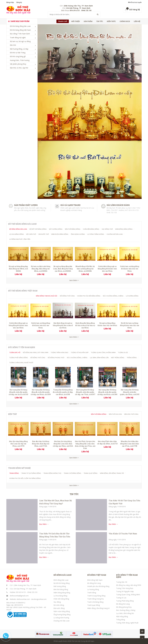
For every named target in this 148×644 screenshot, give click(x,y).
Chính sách (125, 21)
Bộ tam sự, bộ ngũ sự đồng (20, 41)
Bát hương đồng (60, 586)
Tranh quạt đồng (94, 605)
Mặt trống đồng (122, 616)
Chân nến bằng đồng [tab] (91, 229)
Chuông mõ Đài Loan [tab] (115, 234)
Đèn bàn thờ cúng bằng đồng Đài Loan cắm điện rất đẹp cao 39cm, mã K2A (63, 444)
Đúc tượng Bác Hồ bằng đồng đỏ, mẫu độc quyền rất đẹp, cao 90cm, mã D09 (41, 392)
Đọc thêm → (44, 524)
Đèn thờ (13, 45)
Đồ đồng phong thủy (124, 607)
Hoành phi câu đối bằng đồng (98, 586)
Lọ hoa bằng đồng (60, 596)
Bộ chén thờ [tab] (31, 234)
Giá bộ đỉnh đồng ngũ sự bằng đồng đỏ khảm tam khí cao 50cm (107, 269)
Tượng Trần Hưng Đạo (125, 588)
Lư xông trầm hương (61, 618)
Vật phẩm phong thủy (18, 64)
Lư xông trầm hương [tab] (96, 234)
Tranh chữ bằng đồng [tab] (72, 473)
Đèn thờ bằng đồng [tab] (73, 229)
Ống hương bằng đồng (62, 614)
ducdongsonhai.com (39, 599)
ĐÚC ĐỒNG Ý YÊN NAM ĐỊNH (127, 576)
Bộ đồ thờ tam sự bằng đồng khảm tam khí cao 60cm (130, 325)
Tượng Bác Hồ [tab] (15, 352)
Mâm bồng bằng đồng (62, 593)
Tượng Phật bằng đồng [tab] (19, 358)
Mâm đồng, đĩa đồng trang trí (98, 608)
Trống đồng (121, 620)
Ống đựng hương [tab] (78, 234)
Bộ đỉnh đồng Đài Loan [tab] (18, 229)
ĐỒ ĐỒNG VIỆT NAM (97, 575)
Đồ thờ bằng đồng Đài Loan (20, 26)
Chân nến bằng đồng (61, 599)
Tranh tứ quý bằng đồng (96, 596)
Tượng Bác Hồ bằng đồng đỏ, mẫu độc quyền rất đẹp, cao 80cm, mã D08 (63, 392)
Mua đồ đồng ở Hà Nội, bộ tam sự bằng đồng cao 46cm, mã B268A (85, 269)
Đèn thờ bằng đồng (61, 589)
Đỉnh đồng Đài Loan (61, 580)
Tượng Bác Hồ (122, 582)
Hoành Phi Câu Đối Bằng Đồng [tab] (89, 296)
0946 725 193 (112, 213)
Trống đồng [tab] (132, 358)
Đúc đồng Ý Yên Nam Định (20, 34)
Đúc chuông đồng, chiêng (126, 610)
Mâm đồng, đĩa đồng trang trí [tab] (112, 473)
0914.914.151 (21, 592)
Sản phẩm (88, 21)
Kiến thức (111, 21)
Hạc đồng (57, 602)
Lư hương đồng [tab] (132, 296)
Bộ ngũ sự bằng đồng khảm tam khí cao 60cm (107, 324)
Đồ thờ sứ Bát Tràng (18, 53)
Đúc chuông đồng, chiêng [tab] (113, 296)
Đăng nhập (10, 2)
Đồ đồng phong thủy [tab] (56, 358)
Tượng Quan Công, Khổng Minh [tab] (103, 352)
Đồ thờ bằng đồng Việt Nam (20, 30)
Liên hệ (137, 21)
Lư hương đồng (93, 589)
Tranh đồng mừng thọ (96, 599)
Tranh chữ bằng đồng (95, 602)
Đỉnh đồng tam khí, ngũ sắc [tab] (47, 296)
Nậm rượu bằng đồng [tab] (60, 234)
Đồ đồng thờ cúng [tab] (67, 296)
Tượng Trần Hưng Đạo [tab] (60, 352)
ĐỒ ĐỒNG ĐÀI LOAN (62, 575)
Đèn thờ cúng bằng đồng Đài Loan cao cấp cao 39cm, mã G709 (18, 444)
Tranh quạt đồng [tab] (91, 473)
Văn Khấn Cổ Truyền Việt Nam (123, 534)
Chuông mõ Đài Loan (62, 621)
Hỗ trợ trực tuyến (135, 2)
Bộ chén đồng (59, 605)
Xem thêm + (74, 337)
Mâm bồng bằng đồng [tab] (124, 229)
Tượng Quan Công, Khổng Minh (128, 595)
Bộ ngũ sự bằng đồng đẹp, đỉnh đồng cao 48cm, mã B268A (18, 269)
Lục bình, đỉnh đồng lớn (125, 613)
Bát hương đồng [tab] (56, 229)
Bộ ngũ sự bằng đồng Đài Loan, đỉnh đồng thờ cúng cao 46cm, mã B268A (63, 269)
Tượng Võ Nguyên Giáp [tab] (80, 352)
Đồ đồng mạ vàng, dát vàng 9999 (129, 585)
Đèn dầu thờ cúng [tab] (131, 414)
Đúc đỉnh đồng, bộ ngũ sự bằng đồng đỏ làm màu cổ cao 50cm (63, 325)
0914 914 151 (134, 210)
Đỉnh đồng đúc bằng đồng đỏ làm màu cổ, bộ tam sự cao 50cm (85, 325)
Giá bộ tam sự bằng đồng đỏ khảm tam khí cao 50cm (130, 269)
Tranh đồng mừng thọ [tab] (52, 473)
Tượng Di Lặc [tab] (123, 352)
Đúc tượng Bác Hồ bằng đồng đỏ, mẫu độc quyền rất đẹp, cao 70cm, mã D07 (85, 392)
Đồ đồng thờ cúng (94, 583)
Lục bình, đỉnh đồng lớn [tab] (99, 358)
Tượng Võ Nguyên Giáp (125, 591)
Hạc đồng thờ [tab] (107, 229)
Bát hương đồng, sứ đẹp (19, 49)
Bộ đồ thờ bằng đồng (62, 583)
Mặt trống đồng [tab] (118, 358)
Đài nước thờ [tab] (44, 234)
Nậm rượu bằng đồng (62, 611)
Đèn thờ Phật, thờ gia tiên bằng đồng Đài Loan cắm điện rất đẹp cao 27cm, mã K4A (85, 445)
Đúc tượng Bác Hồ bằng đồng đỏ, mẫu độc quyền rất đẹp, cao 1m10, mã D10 (18, 392)
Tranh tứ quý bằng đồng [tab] (31, 473)
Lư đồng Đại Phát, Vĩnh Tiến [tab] (20, 239)
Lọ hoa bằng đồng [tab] (17, 234)
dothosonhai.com (23, 599)
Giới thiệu (76, 21)
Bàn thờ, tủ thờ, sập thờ (19, 68)
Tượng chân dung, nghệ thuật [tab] (21, 363)
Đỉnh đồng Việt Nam (95, 580)
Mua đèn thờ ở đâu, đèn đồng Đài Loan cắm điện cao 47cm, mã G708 (130, 444)
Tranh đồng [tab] (14, 473)
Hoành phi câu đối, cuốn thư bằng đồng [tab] (25, 478)
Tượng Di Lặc (121, 598)
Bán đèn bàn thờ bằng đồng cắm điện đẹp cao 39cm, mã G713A (41, 444)
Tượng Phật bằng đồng (125, 601)
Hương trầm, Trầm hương (20, 60)
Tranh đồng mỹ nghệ (18, 38)
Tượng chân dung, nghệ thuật (127, 623)
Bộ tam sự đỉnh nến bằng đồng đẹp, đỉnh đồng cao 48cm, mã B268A (41, 269)
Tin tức (100, 21)
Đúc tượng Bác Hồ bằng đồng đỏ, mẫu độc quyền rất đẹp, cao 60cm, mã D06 (107, 392)
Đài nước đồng (59, 608)
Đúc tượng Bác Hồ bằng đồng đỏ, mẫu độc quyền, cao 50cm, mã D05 (130, 392)
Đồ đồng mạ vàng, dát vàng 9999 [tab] (36, 352)
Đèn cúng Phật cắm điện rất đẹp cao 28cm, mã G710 (107, 442)
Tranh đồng (92, 593)
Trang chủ (63, 21)
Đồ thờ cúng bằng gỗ (18, 56)
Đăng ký (19, 2)
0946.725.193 (32, 592)
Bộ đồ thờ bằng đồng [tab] (38, 229)
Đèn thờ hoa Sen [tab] (115, 414)
